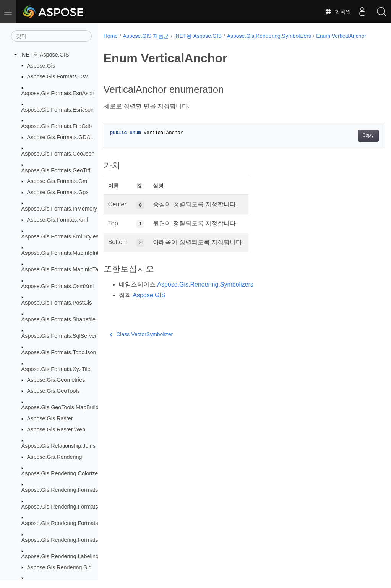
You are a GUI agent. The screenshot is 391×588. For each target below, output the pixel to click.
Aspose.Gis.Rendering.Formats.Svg (65, 540)
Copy (348, 144)
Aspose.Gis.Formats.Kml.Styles (60, 236)
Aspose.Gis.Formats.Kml (58, 220)
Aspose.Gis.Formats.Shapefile (58, 319)
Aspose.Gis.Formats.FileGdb (57, 126)
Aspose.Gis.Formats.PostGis (57, 303)
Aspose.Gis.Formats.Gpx (58, 192)
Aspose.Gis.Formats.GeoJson (58, 154)
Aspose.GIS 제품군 (146, 36)
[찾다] (51, 36)
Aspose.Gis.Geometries (56, 380)
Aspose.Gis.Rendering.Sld (59, 567)
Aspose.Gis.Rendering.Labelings (62, 556)
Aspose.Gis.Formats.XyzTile (56, 369)
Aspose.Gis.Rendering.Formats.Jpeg (67, 507)
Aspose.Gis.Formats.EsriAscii (58, 93)
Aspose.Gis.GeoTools (54, 391)
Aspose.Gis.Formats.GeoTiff (56, 170)
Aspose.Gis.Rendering (55, 457)
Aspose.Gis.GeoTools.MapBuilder (62, 407)
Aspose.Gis (41, 66)
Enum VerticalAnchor (134, 44)
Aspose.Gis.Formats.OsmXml (58, 286)
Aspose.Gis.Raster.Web (56, 429)
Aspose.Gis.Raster (50, 418)
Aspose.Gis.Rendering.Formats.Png (65, 523)
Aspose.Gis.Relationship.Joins (58, 446)
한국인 (338, 11)
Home (111, 36)
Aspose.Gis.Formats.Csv (58, 76)
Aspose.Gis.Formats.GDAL (60, 137)
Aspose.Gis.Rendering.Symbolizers (269, 36)
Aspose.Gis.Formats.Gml (58, 181)
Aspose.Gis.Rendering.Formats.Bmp (66, 490)
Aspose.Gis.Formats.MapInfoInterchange (71, 253)
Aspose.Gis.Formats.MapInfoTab (62, 269)
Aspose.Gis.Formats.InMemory (59, 209)
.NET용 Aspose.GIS (45, 55)
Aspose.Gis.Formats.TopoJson (59, 352)
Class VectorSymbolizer (141, 342)
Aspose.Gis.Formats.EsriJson (58, 110)
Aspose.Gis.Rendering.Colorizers (62, 473)
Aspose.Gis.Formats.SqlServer (59, 336)
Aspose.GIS (149, 303)
